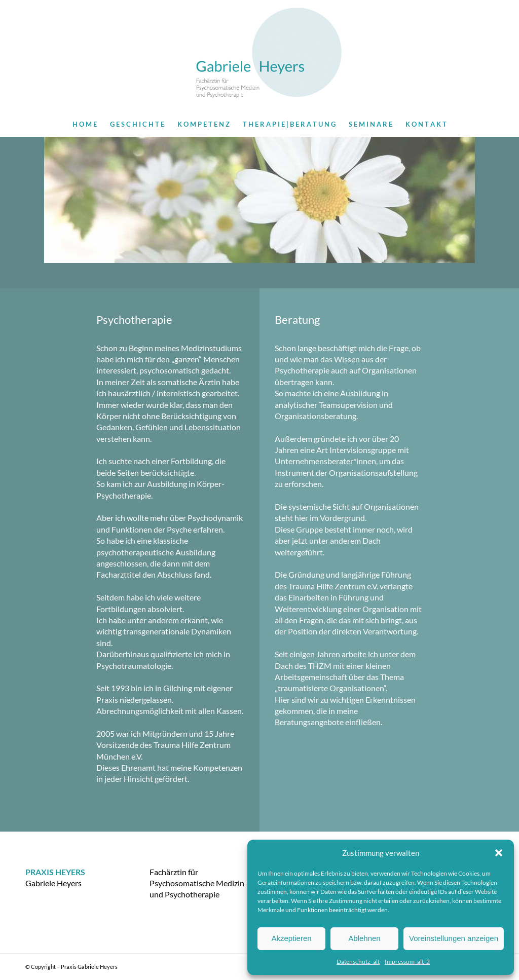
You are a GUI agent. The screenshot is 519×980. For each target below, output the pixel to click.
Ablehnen (364, 938)
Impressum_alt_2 (407, 962)
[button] (499, 853)
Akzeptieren (291, 938)
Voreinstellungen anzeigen (454, 938)
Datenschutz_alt (358, 962)
